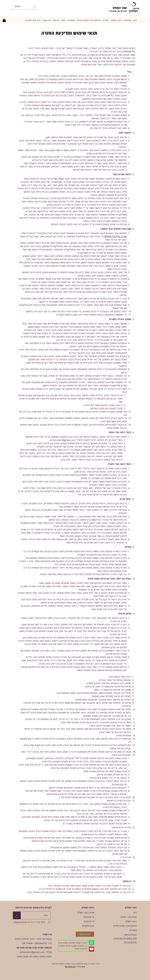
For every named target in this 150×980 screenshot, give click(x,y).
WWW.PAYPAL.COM (116, 236)
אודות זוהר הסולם (129, 917)
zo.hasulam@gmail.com (63, 440)
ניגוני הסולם (131, 921)
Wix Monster (70, 967)
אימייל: (48, 952)
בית (135, 913)
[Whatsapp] (92, 943)
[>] (17, 915)
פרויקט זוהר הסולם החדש (125, 926)
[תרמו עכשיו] (85, 934)
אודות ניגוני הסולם (86, 913)
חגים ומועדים (88, 926)
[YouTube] (92, 949)
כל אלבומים (89, 917)
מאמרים (133, 930)
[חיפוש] (24, 6)
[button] (4, 20)
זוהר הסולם (120, 8)
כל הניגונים (89, 921)
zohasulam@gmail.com (32, 952)
